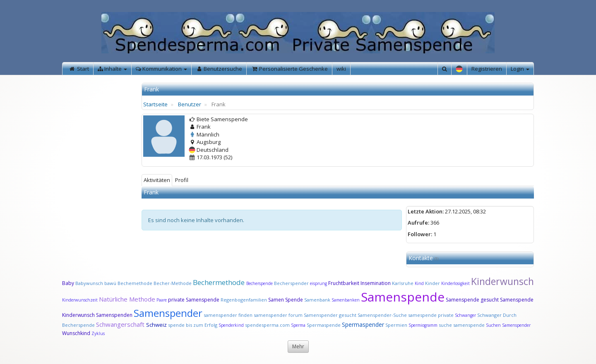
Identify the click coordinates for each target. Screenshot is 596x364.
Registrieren (487, 69)
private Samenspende (194, 300)
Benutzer (190, 104)
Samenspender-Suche (382, 315)
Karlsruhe (403, 283)
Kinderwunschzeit (80, 300)
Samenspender (168, 313)
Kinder (433, 283)
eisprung (318, 283)
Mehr (298, 346)
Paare (162, 300)
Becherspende (260, 283)
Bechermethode (220, 282)
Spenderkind (231, 325)
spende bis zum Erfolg (193, 325)
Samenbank (317, 300)
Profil (182, 180)
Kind (420, 283)
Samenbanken (346, 300)
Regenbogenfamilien (244, 300)
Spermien (396, 325)
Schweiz (156, 325)
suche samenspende (462, 325)
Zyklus (98, 333)
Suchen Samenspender (508, 325)
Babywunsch (89, 283)
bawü (110, 283)
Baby (68, 283)
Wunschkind (76, 333)
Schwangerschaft (121, 324)
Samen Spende (286, 300)
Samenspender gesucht (330, 315)
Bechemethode (135, 283)
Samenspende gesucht (472, 300)
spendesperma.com (267, 325)
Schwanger (465, 315)
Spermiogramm (423, 325)
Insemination (376, 283)
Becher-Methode (173, 283)
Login (520, 69)
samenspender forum (278, 315)
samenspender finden (228, 315)
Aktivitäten (157, 180)
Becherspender (292, 283)
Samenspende (403, 297)
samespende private (431, 315)
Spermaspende (324, 325)
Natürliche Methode (127, 299)
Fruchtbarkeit (344, 283)
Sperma (298, 325)
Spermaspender (363, 324)
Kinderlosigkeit (456, 283)
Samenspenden (114, 315)
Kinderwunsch (502, 281)
